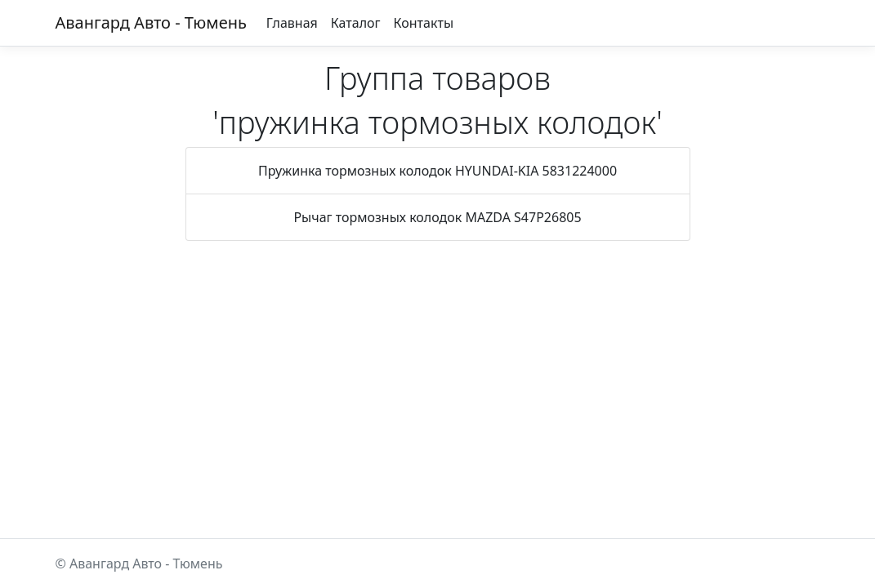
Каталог (356, 23)
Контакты (424, 23)
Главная (292, 23)
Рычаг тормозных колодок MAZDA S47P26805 (437, 217)
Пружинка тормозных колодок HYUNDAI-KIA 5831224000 (437, 171)
